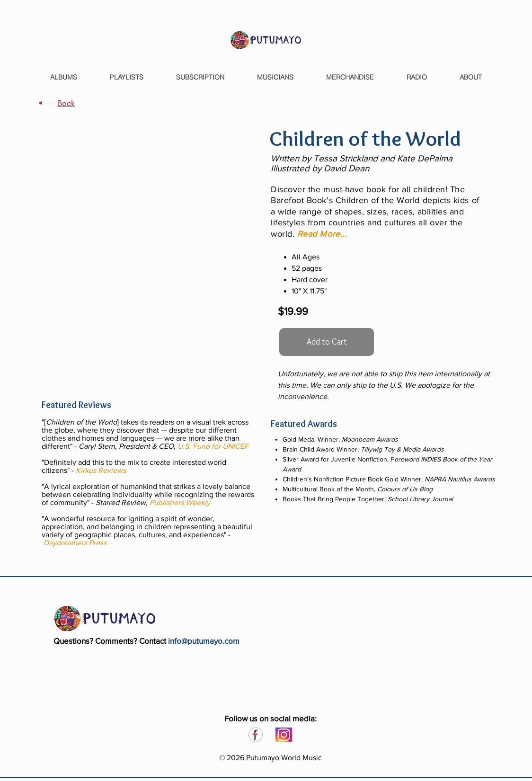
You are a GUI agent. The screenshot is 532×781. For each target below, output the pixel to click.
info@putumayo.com (204, 641)
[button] (323, 234)
